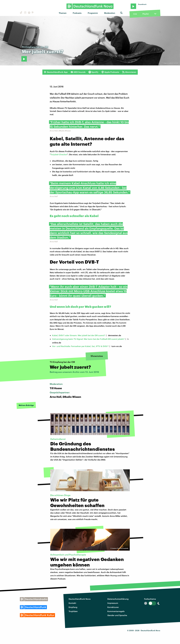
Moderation (110, 13)
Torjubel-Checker (59, 154)
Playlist (146, 14)
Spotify (93, 72)
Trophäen (73, 611)
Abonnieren (129, 72)
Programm (93, 13)
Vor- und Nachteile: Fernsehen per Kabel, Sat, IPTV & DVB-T (80, 346)
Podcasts (77, 13)
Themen (63, 13)
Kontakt (72, 603)
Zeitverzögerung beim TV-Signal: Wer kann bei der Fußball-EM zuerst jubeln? (88, 339)
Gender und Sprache (117, 615)
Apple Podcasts (110, 72)
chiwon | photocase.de (171, 63)
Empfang (73, 607)
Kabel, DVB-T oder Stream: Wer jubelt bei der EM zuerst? (79, 335)
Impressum (113, 603)
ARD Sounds (78, 72)
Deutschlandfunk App (56, 72)
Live (135, 14)
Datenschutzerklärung (118, 599)
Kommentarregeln (116, 611)
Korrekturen (113, 607)
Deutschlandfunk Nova (80, 599)
